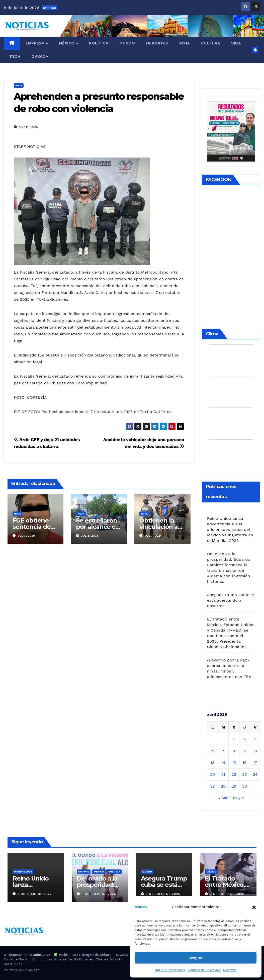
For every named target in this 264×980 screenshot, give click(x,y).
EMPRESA (36, 43)
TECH (15, 57)
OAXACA (40, 57)
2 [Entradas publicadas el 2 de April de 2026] (245, 739)
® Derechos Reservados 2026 (28, 955)
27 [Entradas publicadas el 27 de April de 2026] (213, 786)
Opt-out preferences (170, 970)
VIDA (236, 43)
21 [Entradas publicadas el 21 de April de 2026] (223, 774)
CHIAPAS (84, 872)
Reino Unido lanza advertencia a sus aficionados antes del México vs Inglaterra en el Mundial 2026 (230, 529)
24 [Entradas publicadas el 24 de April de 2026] (255, 774)
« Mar (223, 798)
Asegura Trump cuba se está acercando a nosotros (231, 600)
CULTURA (211, 43)
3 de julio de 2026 (35, 894)
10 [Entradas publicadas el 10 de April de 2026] (255, 751)
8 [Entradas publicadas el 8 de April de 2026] (234, 751)
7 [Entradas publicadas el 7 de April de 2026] (223, 751)
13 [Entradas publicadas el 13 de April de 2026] (213, 763)
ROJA (185, 43)
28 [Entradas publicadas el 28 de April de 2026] (223, 786)
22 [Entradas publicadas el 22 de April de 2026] (234, 774)
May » (238, 798)
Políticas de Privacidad (204, 970)
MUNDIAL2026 (23, 872)
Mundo (127, 43)
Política (99, 43)
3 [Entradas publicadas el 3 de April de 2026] (255, 739)
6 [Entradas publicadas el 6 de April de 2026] (213, 751)
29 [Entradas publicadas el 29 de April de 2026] (234, 786)
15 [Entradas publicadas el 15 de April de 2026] (234, 763)
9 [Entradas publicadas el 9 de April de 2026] (244, 751)
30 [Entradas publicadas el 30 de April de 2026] (245, 786)
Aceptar (195, 958)
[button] (254, 907)
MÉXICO (67, 43)
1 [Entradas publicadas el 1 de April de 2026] (234, 739)
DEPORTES (157, 43)
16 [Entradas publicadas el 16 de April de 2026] (244, 763)
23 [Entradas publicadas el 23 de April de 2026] (245, 774)
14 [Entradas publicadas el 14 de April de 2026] (223, 763)
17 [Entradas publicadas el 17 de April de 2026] (255, 763)
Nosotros (230, 970)
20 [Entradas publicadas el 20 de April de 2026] (212, 774)
